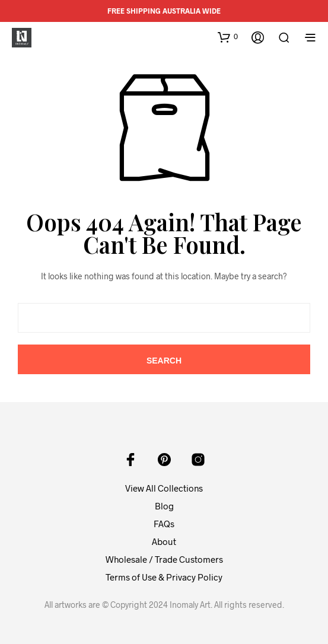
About (164, 541)
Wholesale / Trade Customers (164, 559)
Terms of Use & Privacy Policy (164, 577)
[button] (228, 37)
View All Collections (164, 488)
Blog (164, 506)
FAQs (164, 524)
